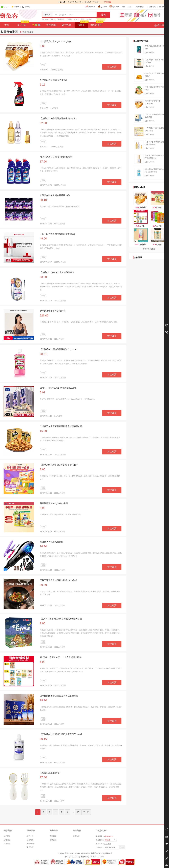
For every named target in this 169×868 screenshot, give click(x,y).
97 (78, 812)
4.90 (43, 662)
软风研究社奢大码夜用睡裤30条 (55, 195)
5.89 (43, 46)
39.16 (43, 739)
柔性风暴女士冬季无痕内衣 (53, 311)
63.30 (43, 277)
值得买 (83, 24)
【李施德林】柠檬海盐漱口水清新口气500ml (61, 734)
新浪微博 (76, 836)
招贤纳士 (7, 840)
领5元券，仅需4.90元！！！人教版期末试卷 (61, 657)
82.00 (43, 123)
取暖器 (69, 19)
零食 (83, 19)
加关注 (5, 7)
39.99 (43, 585)
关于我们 (7, 836)
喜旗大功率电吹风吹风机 (51, 542)
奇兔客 (9, 16)
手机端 (26, 7)
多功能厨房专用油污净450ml (53, 80)
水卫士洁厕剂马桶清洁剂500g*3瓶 (56, 157)
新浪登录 (90, 7)
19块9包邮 (51, 25)
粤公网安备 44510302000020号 (93, 857)
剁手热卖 (66, 25)
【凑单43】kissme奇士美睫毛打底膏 (57, 272)
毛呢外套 (61, 19)
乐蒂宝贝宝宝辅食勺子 (50, 773)
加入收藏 (108, 844)
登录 (123, 7)
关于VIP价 (31, 844)
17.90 (43, 162)
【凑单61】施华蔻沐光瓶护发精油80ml (58, 118)
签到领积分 (161, 25)
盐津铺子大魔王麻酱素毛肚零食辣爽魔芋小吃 (61, 426)
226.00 (44, 315)
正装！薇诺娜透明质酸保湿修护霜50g (58, 234)
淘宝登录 (114, 7)
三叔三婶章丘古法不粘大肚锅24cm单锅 (58, 580)
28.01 (43, 354)
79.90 (43, 700)
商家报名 (53, 836)
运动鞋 (89, 19)
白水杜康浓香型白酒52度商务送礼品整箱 (59, 696)
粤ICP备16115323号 (72, 857)
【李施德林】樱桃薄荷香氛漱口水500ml (59, 349)
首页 (7, 25)
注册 (129, 7)
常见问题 (30, 847)
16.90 (43, 431)
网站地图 (109, 853)
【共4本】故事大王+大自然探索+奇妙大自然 (61, 619)
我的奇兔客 (140, 7)
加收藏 (16, 7)
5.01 (43, 392)
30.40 (43, 200)
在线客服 (164, 7)
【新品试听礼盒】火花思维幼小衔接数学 (59, 465)
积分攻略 (30, 840)
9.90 (43, 623)
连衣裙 (53, 19)
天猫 (43, 65)
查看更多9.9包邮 (149, 249)
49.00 (43, 238)
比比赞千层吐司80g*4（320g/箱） (56, 41)
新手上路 (30, 836)
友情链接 (53, 840)
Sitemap (102, 853)
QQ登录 (102, 7)
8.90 (43, 469)
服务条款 (7, 844)
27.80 (43, 777)
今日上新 (23, 24)
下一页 (86, 812)
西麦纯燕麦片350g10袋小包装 (54, 503)
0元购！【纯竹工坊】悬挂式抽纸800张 (58, 388)
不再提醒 (108, 2)
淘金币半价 (97, 24)
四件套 (76, 19)
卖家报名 (153, 7)
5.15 (43, 85)
